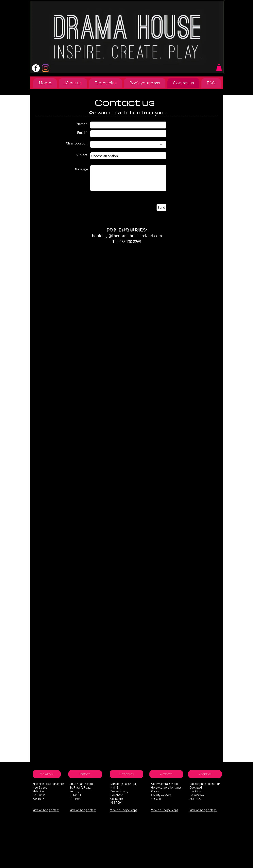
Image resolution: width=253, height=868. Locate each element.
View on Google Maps (46, 810)
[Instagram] (46, 68)
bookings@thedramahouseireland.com (127, 236)
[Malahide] (47, 774)
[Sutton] (85, 774)
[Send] (161, 207)
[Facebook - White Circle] (36, 68)
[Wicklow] (205, 774)
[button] (219, 67)
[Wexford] (166, 774)
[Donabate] (126, 774)
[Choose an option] (128, 156)
